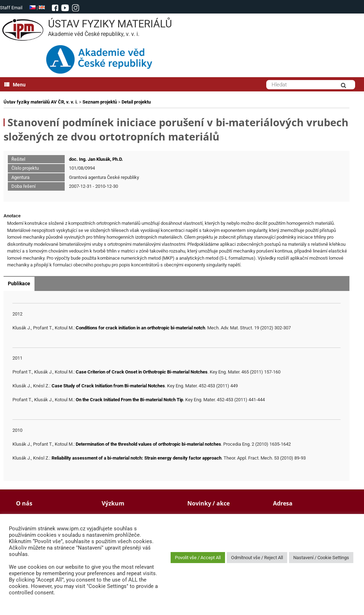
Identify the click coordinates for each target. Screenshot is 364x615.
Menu (15, 85)
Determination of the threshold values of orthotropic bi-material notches (148, 444)
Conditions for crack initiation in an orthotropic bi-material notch (140, 328)
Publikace (19, 283)
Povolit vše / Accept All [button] (198, 558)
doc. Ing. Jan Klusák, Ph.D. (96, 159)
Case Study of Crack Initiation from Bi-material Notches (108, 386)
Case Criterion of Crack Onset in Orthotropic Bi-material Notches (142, 372)
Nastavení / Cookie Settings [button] (321, 558)
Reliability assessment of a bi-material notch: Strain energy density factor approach (136, 458)
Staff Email (11, 8)
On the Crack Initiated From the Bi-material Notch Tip (129, 400)
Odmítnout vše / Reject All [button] (257, 558)
